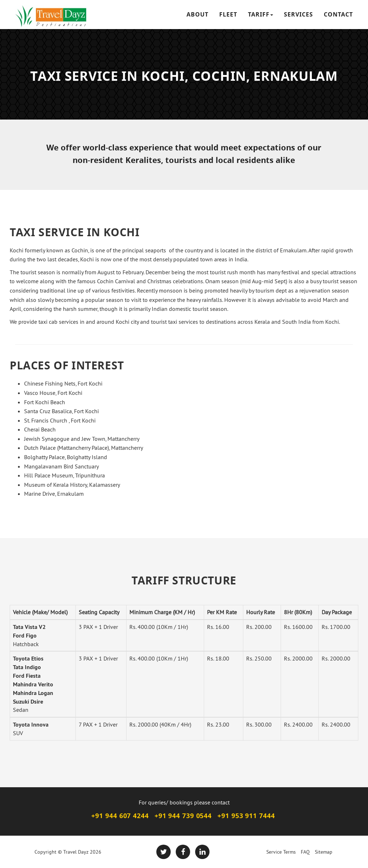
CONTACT (338, 14)
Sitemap (324, 852)
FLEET (228, 14)
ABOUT (197, 14)
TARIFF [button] (261, 14)
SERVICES (298, 14)
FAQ (305, 852)
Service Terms (281, 852)
